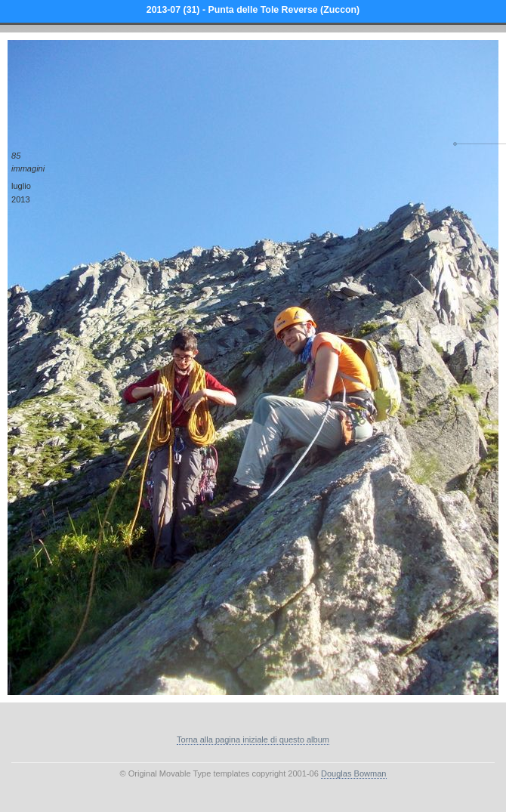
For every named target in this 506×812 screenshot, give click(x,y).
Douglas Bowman (354, 773)
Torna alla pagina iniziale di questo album (253, 739)
